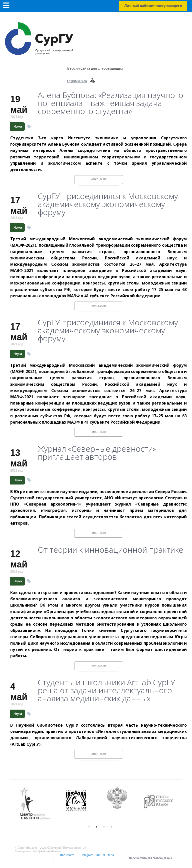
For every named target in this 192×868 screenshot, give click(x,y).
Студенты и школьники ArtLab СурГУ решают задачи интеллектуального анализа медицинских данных (106, 690)
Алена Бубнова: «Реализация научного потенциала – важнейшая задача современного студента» (110, 103)
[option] (39, 804)
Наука (18, 127)
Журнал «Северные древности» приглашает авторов (97, 453)
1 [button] (89, 827)
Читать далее (99, 180)
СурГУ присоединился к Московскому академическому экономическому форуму (108, 204)
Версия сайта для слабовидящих (95, 69)
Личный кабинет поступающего (153, 6)
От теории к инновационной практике (110, 550)
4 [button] (111, 827)
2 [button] (96, 827)
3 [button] (104, 827)
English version (77, 81)
